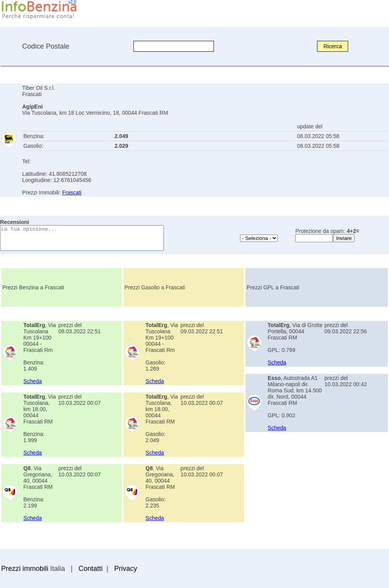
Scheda (32, 381)
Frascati (72, 192)
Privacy (125, 569)
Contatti (91, 569)
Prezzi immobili (25, 569)
